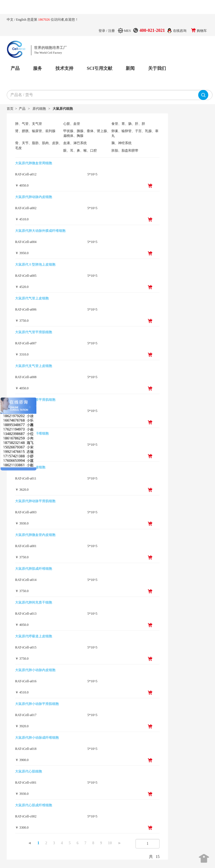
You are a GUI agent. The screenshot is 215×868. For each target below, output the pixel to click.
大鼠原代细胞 (63, 109)
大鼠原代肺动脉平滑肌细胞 (35, 501)
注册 (111, 31)
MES (128, 31)
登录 (102, 31)
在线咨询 (180, 31)
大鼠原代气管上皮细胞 (32, 298)
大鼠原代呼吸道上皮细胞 (34, 636)
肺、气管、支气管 (29, 124)
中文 (10, 20)
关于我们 (157, 68)
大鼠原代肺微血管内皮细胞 (35, 535)
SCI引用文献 (100, 68)
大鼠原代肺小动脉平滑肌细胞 (37, 704)
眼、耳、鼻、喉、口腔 (80, 151)
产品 (15, 68)
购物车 (202, 31)
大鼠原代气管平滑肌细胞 (34, 332)
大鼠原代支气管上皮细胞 (34, 366)
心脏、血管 (72, 124)
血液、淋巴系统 (75, 143)
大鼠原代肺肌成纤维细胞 (34, 569)
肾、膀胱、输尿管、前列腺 (35, 131)
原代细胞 (39, 109)
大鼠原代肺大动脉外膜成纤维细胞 (40, 231)
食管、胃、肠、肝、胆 (128, 124)
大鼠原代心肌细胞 (29, 771)
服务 (38, 68)
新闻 (130, 68)
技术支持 (64, 68)
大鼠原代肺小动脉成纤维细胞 (37, 738)
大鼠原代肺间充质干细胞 (34, 602)
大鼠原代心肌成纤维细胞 (34, 805)
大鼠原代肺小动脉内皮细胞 (35, 670)
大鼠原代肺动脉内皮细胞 (34, 197)
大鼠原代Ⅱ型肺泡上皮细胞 (35, 264)
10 (110, 843)
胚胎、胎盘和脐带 (125, 151)
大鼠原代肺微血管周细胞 (34, 163)
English (22, 20)
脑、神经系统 (121, 143)
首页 (10, 109)
